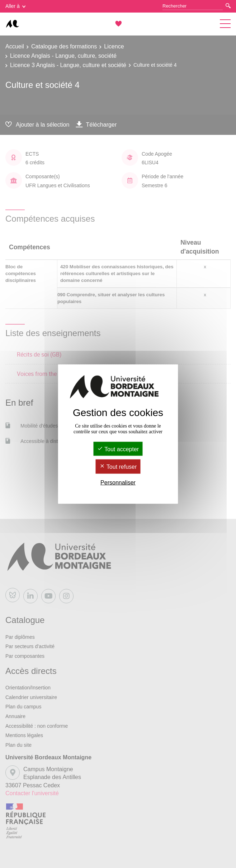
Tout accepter (118, 449)
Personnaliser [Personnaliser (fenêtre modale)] (118, 482)
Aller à (15, 6)
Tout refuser (118, 467)
